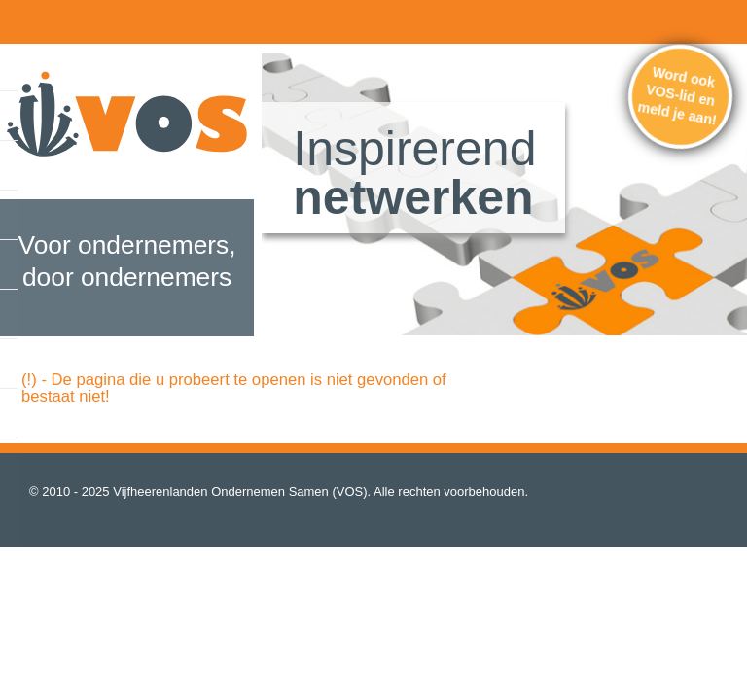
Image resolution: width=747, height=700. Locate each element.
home (66, 19)
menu (24, 19)
